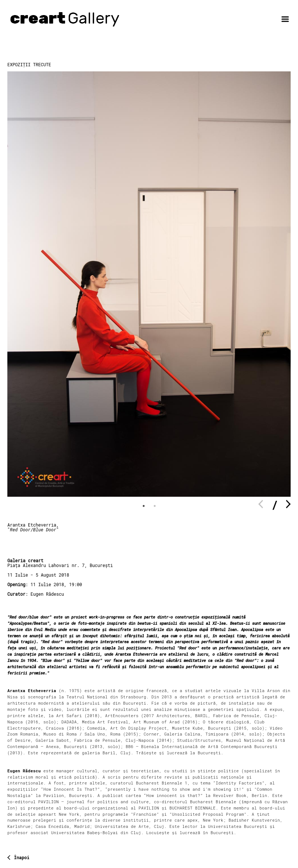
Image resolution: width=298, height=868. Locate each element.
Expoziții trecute (29, 65)
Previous (261, 504)
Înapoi (22, 858)
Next (288, 504)
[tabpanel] (149, 284)
